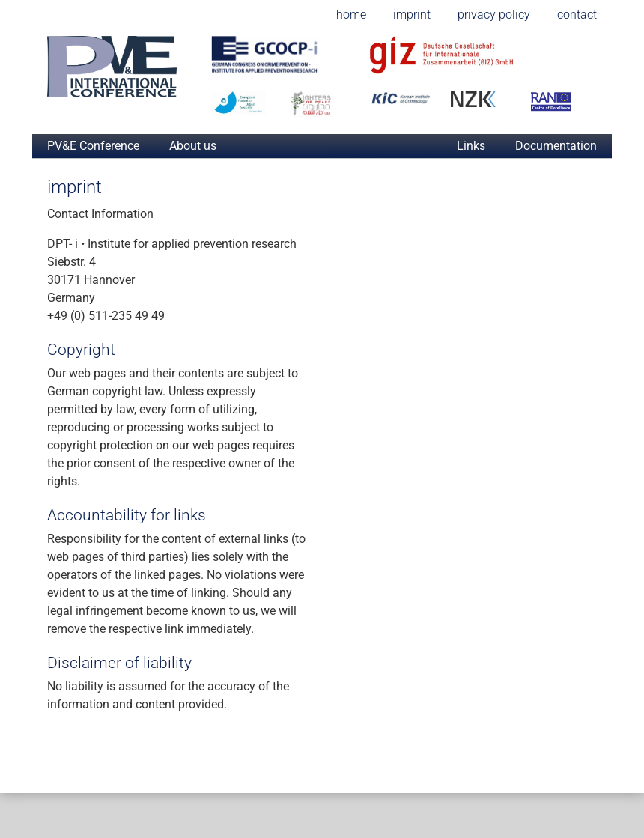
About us (193, 146)
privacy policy (494, 15)
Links (471, 146)
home (351, 15)
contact (577, 15)
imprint (412, 15)
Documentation (556, 146)
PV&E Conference (93, 146)
